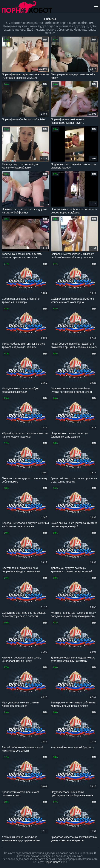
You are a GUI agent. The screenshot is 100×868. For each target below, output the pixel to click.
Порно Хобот (53, 862)
